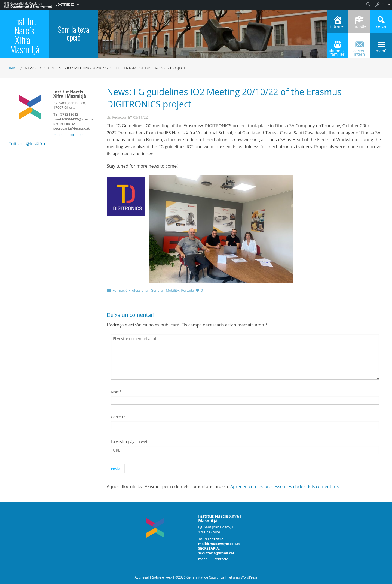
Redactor (119, 117)
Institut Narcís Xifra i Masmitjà (25, 35)
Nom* (116, 392)
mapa (58, 135)
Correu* (118, 417)
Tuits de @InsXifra (27, 144)
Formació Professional (130, 290)
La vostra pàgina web (130, 442)
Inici (13, 68)
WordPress (249, 577)
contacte (76, 135)
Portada (187, 290)
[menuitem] (28, 4)
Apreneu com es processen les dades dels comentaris (284, 486)
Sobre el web (162, 577)
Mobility (172, 290)
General (157, 290)
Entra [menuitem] (386, 4)
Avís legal (142, 577)
